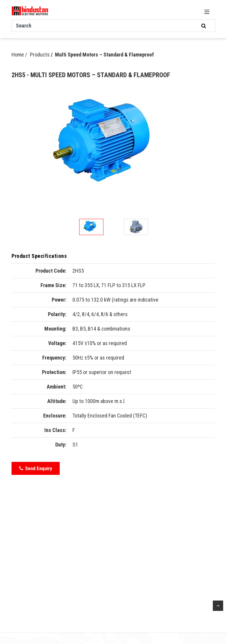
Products (40, 55)
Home (18, 55)
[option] (113, 145)
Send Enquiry (36, 468)
